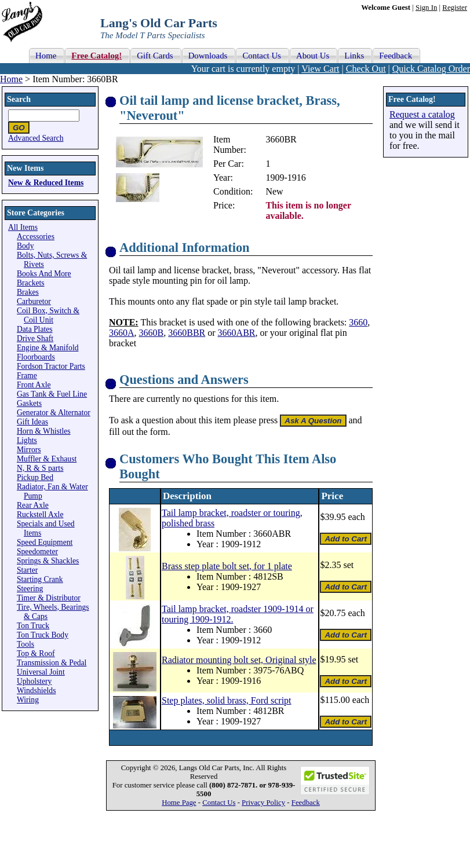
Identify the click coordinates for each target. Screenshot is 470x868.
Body (25, 246)
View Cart (320, 69)
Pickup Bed (35, 477)
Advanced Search (36, 138)
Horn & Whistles (44, 431)
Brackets (31, 283)
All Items (23, 227)
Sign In (426, 8)
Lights (27, 440)
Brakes (28, 292)
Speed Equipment (45, 542)
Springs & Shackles (48, 561)
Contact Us (219, 803)
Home (11, 79)
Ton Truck (33, 626)
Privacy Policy (263, 803)
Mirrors (29, 450)
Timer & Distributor (49, 598)
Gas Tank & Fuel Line (52, 394)
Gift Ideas (32, 422)
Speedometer (37, 552)
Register (455, 8)
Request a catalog (422, 114)
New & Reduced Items (46, 183)
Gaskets (29, 403)
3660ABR (237, 333)
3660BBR (187, 333)
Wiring (28, 700)
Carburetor (34, 301)
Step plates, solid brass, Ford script (227, 700)
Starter (27, 570)
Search (19, 99)
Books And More (44, 274)
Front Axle (34, 385)
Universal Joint (41, 672)
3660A (122, 333)
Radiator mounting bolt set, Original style (239, 660)
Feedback (306, 803)
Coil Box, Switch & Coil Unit (48, 315)
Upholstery (34, 681)
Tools (25, 644)
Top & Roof (36, 653)
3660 (358, 322)
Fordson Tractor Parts (51, 366)
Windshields (36, 691)
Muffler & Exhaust (47, 459)
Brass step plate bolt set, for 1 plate (227, 566)
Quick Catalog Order (431, 69)
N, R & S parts (40, 468)
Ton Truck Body (43, 635)
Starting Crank (40, 579)
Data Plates (35, 329)
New (274, 191)
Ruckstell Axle (40, 514)
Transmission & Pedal (52, 663)
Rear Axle (33, 505)
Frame (27, 376)
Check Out (366, 69)
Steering (30, 589)
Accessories (36, 237)
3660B (152, 333)
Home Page (179, 803)
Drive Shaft (35, 338)
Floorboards (36, 357)
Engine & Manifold (48, 348)
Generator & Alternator (54, 413)
